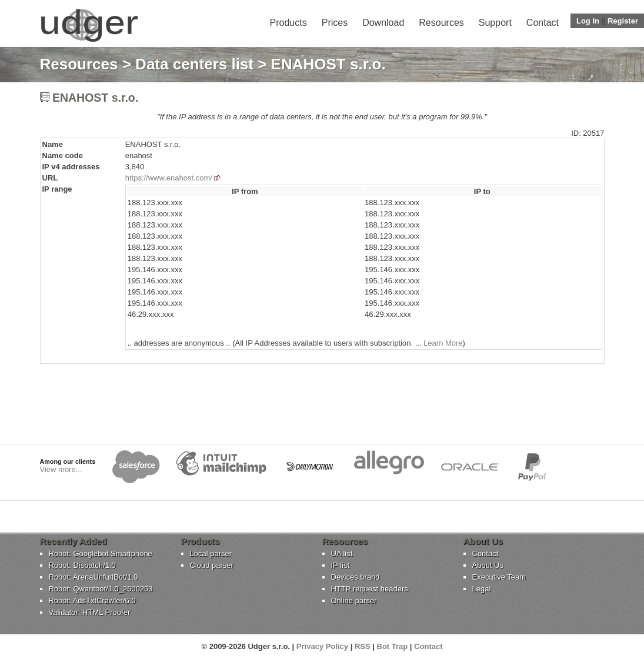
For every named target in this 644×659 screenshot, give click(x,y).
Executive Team (499, 577)
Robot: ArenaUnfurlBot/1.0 (94, 577)
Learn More (443, 343)
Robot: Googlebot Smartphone (101, 553)
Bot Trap (393, 646)
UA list (342, 553)
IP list (341, 565)
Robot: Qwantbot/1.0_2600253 (101, 589)
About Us (488, 565)
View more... (61, 469)
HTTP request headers (370, 589)
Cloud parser (212, 565)
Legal (482, 589)
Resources (441, 23)
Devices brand (356, 577)
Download (383, 23)
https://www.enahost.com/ (169, 178)
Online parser (354, 601)
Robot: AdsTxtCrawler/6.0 (92, 601)
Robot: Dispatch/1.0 (82, 565)
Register (623, 21)
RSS (363, 646)
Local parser (211, 553)
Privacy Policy (322, 646)
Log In (588, 21)
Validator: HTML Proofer (90, 612)
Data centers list (194, 64)
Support (495, 23)
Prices (335, 23)
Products (288, 23)
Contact (543, 23)
